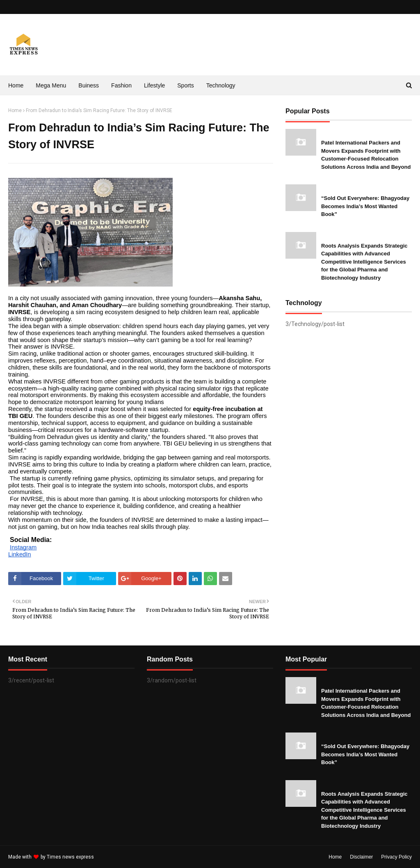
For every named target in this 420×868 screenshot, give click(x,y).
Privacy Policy (396, 857)
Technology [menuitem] (221, 85)
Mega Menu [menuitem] (51, 85)
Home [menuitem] (16, 85)
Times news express (70, 857)
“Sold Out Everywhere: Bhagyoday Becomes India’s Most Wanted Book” (365, 206)
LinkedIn (19, 554)
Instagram (23, 547)
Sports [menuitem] (185, 85)
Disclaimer (361, 857)
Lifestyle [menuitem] (154, 85)
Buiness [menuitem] (89, 85)
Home (15, 110)
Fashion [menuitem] (121, 85)
